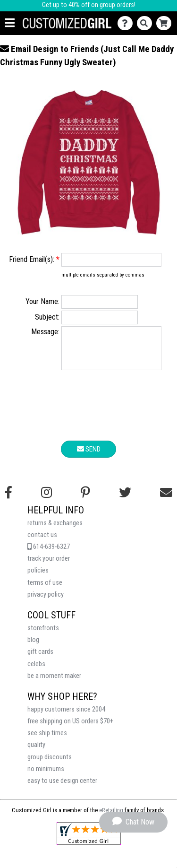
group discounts (50, 764)
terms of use (45, 590)
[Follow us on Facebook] (8, 500)
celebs (36, 671)
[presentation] (89, 414)
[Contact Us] (127, 23)
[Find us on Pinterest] (85, 500)
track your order (49, 566)
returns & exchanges (55, 530)
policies (38, 577)
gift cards (40, 659)
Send (89, 456)
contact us (42, 542)
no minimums (46, 776)
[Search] (147, 23)
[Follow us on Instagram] (46, 500)
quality (36, 752)
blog (33, 647)
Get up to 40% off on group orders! (89, 5)
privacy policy (46, 602)
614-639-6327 (49, 554)
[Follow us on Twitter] (125, 500)
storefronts (43, 635)
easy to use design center (62, 788)
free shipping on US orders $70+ (70, 728)
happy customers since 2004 (66, 716)
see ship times (47, 740)
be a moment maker (54, 683)
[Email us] (166, 500)
